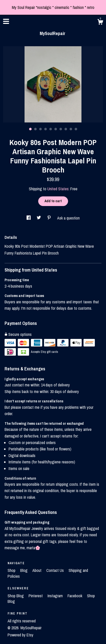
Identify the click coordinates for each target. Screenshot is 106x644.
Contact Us (56, 570)
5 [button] (51, 129)
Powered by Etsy (20, 635)
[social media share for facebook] (29, 218)
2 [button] (35, 129)
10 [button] (76, 129)
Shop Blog (16, 596)
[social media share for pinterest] (50, 218)
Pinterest (36, 596)
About (37, 570)
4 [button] (46, 129)
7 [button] (61, 129)
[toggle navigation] (6, 21)
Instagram (56, 596)
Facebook (75, 596)
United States (58, 189)
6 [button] (56, 129)
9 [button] (71, 129)
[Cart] (100, 23)
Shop (12, 570)
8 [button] (66, 129)
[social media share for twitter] (39, 218)
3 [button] (40, 129)
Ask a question (68, 218)
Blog (24, 570)
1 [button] (30, 129)
